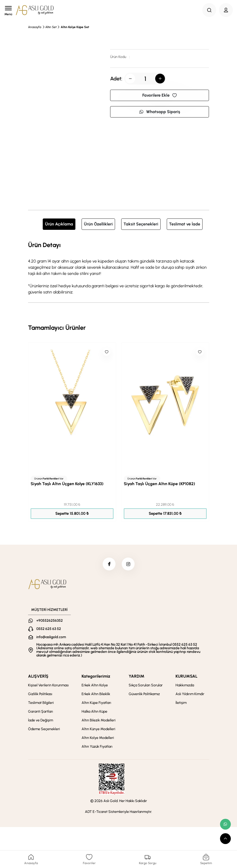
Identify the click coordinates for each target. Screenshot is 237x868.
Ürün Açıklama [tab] (59, 224)
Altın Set (51, 27)
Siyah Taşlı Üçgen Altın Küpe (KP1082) (159, 484)
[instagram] (128, 564)
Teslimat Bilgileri (41, 703)
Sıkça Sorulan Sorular (146, 685)
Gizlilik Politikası (40, 694)
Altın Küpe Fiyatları (96, 703)
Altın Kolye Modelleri (98, 738)
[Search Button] (209, 10)
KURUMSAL (186, 676)
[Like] (107, 352)
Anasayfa (35, 27)
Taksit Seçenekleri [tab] (141, 224)
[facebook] (109, 564)
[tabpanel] (119, 268)
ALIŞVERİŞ (38, 676)
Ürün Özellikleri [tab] (98, 224)
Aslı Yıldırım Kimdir (190, 694)
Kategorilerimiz (96, 676)
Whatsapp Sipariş (160, 112)
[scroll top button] (225, 839)
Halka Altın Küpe (94, 711)
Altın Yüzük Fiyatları (97, 747)
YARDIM (137, 676)
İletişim (181, 703)
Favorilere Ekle (160, 95)
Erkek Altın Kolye (95, 685)
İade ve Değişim (41, 720)
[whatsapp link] (225, 824)
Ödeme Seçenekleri (44, 729)
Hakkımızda (185, 685)
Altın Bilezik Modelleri (99, 720)
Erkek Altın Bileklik (96, 694)
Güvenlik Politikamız (144, 694)
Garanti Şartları (41, 711)
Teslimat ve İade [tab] (185, 224)
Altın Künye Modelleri (98, 729)
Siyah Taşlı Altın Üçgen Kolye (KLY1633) (67, 484)
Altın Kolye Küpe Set (75, 27)
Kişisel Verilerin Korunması (48, 685)
